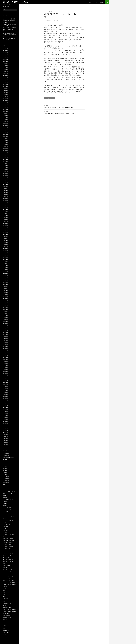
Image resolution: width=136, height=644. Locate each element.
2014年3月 (5, 349)
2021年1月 (5, 182)
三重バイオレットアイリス (9, 580)
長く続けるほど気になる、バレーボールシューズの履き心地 (9, 35)
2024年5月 (5, 99)
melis (56, 21)
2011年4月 (5, 418)
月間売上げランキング (8, 603)
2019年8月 (5, 217)
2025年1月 (5, 82)
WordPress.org (6, 635)
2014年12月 (5, 330)
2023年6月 (5, 122)
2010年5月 (5, 440)
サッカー (5, 506)
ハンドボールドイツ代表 (8, 541)
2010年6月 (5, 438)
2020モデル (5, 472)
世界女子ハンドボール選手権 (9, 582)
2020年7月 (5, 195)
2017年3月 (5, 278)
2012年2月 (5, 399)
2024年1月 (5, 107)
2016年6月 (5, 297)
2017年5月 (5, 274)
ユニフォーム (6, 574)
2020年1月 (5, 207)
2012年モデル (6, 456)
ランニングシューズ (7, 578)
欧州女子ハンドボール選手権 (9, 609)
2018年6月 (5, 247)
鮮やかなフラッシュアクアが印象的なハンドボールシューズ (9, 29)
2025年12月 (5, 59)
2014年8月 (5, 338)
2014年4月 (5, 347)
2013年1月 (5, 376)
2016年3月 (5, 303)
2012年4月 (5, 395)
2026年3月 (5, 53)
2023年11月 (5, 111)
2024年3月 (5, 103)
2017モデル (5, 466)
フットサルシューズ (7, 570)
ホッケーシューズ (7, 572)
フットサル (5, 568)
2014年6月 (5, 343)
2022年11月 (5, 136)
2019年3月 (5, 228)
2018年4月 (5, 251)
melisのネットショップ (99, 2)
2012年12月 (5, 378)
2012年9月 (5, 384)
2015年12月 (5, 309)
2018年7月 (5, 245)
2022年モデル (6, 476)
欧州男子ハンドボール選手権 (9, 611)
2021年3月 (5, 178)
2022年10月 (5, 138)
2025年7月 (5, 70)
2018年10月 (5, 238)
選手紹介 (5, 620)
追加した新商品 (6, 616)
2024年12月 (5, 84)
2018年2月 (5, 255)
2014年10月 (5, 334)
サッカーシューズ (7, 510)
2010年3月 (5, 445)
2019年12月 (5, 209)
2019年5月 (5, 224)
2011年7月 (5, 413)
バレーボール (6, 557)
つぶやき (5, 497)
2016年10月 (5, 288)
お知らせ (5, 495)
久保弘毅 (5, 586)
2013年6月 (5, 365)
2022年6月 (5, 147)
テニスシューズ (6, 524)
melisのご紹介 (88, 2)
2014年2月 (5, 351)
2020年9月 (5, 190)
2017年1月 (5, 282)
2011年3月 (5, 420)
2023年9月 (5, 115)
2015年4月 (5, 322)
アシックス (5, 501)
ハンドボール (6, 533)
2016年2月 (5, 305)
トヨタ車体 (5, 526)
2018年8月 (5, 242)
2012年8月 (5, 386)
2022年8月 (5, 142)
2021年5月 (5, 174)
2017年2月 (5, 280)
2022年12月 (5, 134)
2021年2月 (5, 180)
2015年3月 (5, 324)
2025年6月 (5, 72)
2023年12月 (5, 109)
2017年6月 (5, 272)
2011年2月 (5, 422)
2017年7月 (5, 270)
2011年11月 (5, 405)
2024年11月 (5, 86)
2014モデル (5, 460)
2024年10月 (5, 88)
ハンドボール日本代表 (8, 547)
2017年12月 (5, 259)
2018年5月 (5, 249)
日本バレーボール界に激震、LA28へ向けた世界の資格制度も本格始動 (10, 21)
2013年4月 (5, 370)
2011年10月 (5, 407)
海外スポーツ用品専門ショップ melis (16, 2)
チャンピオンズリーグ (8, 520)
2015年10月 (5, 313)
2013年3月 (5, 372)
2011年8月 (5, 411)
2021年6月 (5, 172)
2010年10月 (5, 430)
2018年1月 (5, 257)
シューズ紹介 (6, 512)
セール (4, 518)
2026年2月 (5, 55)
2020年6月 (5, 197)
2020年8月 (5, 192)
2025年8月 (5, 67)
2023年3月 (5, 128)
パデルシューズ (6, 566)
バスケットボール (7, 551)
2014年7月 (5, 340)
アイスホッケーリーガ (8, 499)
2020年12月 (5, 184)
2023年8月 (5, 117)
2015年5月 (5, 320)
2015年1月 (5, 328)
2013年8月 (5, 363)
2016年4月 (5, 301)
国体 (4, 597)
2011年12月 (5, 403)
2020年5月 (5, 199)
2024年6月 (5, 97)
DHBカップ (5, 487)
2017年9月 (5, 265)
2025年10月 (5, 63)
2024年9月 (5, 90)
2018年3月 (5, 253)
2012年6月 (5, 390)
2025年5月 (5, 74)
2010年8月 (5, 434)
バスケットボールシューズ (9, 553)
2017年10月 (5, 263)
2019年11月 (5, 211)
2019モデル (5, 470)
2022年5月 (5, 149)
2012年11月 (5, 380)
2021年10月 (5, 163)
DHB (4, 485)
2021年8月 (5, 167)
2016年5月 (5, 299)
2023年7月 (5, 120)
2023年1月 (5, 132)
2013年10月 (5, 359)
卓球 (4, 595)
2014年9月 (5, 336)
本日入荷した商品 (7, 607)
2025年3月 (5, 78)
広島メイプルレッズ (7, 601)
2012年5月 (5, 393)
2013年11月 (5, 357)
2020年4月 (5, 201)
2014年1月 (5, 353)
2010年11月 (5, 428)
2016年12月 (5, 284)
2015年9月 (5, 315)
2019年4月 (5, 226)
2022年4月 (5, 151)
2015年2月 (5, 326)
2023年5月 (5, 124)
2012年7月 (5, 388)
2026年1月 (5, 57)
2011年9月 (5, 409)
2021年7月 (5, 170)
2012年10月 (5, 382)
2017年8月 (5, 268)
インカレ (5, 504)
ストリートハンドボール (8, 516)
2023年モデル (6, 479)
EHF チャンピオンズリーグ (9, 491)
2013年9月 (5, 361)
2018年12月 (5, 234)
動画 (4, 591)
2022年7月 (5, 145)
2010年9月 (5, 432)
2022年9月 (5, 140)
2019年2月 (5, 230)
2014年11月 (5, 332)
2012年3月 (5, 397)
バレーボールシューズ (49, 11)
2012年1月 (5, 401)
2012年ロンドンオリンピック (10, 458)
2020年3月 (5, 203)
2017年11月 (5, 261)
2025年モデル (6, 483)
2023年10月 (5, 113)
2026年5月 (5, 49)
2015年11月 (5, 311)
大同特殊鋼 (5, 599)
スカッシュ (5, 514)
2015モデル (5, 462)
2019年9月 (5, 215)
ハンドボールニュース (8, 543)
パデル (4, 563)
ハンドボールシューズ (8, 538)
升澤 (4, 593)
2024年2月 (5, 105)
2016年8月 (5, 293)
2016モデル (5, 464)
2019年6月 (5, 222)
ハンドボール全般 (7, 545)
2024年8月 (5, 92)
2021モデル (5, 474)
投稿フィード (6, 631)
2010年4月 (5, 443)
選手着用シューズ (7, 618)
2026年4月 (5, 51)
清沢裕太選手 (6, 613)
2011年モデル (6, 454)
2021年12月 (5, 159)
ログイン (5, 629)
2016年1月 (5, 307)
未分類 (4, 605)
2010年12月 (5, 426)
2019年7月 (5, 220)
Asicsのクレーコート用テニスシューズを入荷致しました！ (64, 106)
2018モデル (5, 468)
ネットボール (6, 531)
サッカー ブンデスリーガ (8, 508)
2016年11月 (5, 286)
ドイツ (4, 529)
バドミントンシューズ (8, 555)
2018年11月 (5, 236)
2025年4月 (5, 76)
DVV (4, 489)
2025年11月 (5, 61)
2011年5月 (5, 415)
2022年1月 (5, 157)
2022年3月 (5, 153)
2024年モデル (6, 481)
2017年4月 (5, 276)
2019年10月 (5, 213)
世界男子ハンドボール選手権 (9, 584)
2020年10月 (5, 188)
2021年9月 (5, 165)
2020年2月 (5, 205)
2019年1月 (5, 232)
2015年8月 (5, 318)
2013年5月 (5, 368)
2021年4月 (5, 176)
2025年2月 (5, 80)
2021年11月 (5, 161)
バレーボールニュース (8, 561)
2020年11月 (5, 186)
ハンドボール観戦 (7, 549)
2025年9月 (5, 65)
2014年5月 (5, 345)
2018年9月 (5, 240)
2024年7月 (5, 95)
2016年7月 (5, 295)
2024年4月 (5, 101)
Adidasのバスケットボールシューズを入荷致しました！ (64, 112)
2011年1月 (5, 424)
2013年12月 (5, 355)
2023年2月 (5, 130)
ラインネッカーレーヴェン (9, 576)
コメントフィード (7, 633)
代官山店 (5, 588)
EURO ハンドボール (7, 493)
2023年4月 (5, 126)
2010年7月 (5, 436)
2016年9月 (5, 290)
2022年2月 (5, 155)
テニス (4, 522)
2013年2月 (5, 374)
